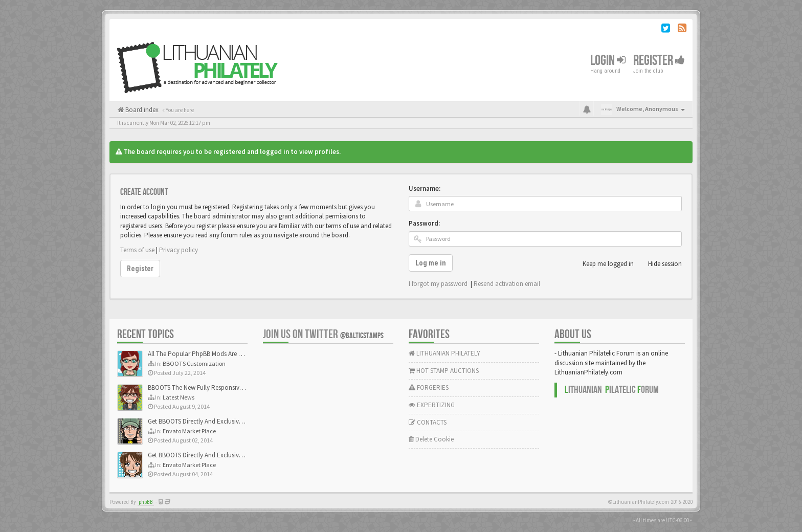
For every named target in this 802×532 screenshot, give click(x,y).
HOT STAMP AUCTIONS (444, 371)
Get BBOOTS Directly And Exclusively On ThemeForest (221, 421)
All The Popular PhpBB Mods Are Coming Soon (213, 354)
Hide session (659, 264)
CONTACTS (428, 422)
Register (659, 61)
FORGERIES (429, 387)
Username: (425, 189)
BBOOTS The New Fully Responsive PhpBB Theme (215, 387)
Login (608, 61)
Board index (141, 110)
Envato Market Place (189, 431)
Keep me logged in (603, 264)
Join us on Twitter (323, 334)
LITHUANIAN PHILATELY (444, 353)
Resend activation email (507, 284)
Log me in (431, 263)
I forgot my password (438, 284)
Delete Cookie (431, 439)
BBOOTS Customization (194, 363)
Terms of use (137, 250)
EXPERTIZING (432, 405)
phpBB (146, 502)
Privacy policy (179, 250)
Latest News (179, 397)
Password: (424, 223)
